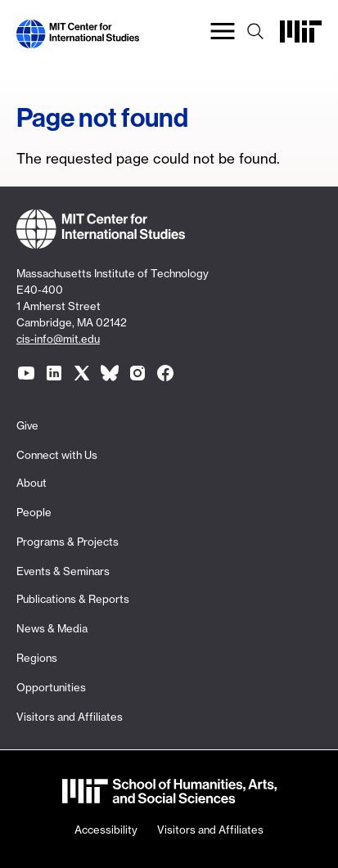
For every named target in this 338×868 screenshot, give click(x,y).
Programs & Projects (68, 542)
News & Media (52, 628)
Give (27, 425)
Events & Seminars (63, 571)
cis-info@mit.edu (58, 339)
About (32, 483)
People (34, 512)
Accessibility (106, 830)
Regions (37, 658)
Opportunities (51, 687)
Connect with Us (57, 455)
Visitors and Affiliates (70, 717)
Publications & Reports (73, 599)
